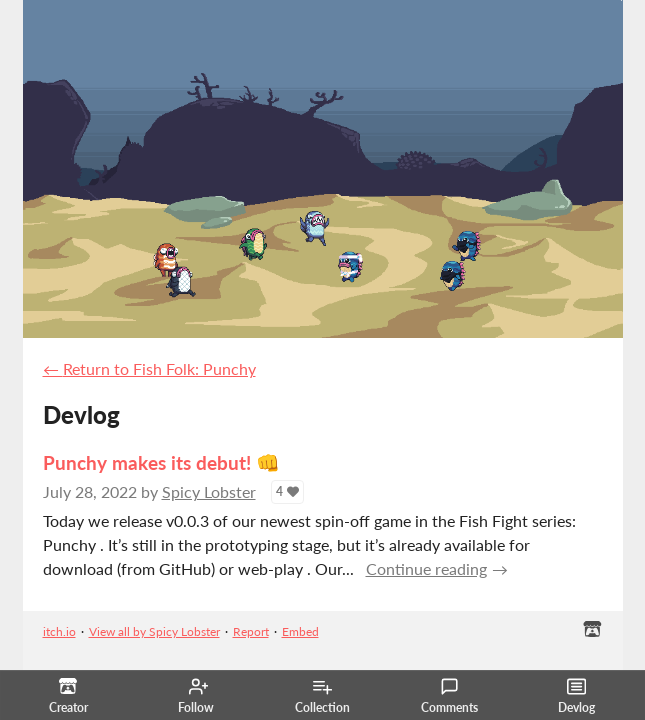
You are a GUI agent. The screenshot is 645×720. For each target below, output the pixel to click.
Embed (300, 631)
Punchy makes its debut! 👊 (161, 462)
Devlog (576, 696)
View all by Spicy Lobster (154, 631)
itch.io (59, 631)
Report (251, 631)
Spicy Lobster (209, 491)
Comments (449, 696)
